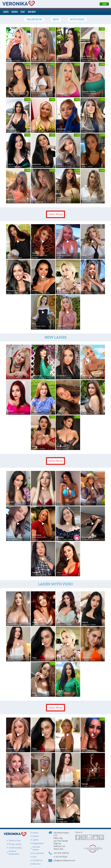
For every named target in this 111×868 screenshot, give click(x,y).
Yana (9, 58)
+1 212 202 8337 (60, 857)
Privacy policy (15, 844)
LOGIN (104, 4)
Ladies (35, 840)
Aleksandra (12, 291)
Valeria (85, 622)
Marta (84, 164)
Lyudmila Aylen (14, 92)
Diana (35, 502)
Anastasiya (87, 537)
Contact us (37, 860)
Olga (9, 655)
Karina (10, 164)
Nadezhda (37, 376)
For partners (38, 853)
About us (37, 864)
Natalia (60, 94)
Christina (11, 200)
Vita (9, 255)
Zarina (84, 200)
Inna (34, 693)
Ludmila (61, 622)
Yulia (84, 255)
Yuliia (34, 819)
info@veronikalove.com (64, 860)
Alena (35, 446)
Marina (10, 411)
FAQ (34, 857)
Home (35, 833)
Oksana (60, 537)
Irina (34, 324)
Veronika (11, 784)
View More (55, 214)
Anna (59, 502)
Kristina (60, 291)
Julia (34, 129)
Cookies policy (15, 848)
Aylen (10, 535)
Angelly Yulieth (89, 92)
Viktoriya (61, 326)
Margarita (36, 411)
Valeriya (36, 253)
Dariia (84, 291)
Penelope (12, 129)
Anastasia (61, 129)
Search (36, 836)
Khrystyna (37, 535)
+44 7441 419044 (61, 853)
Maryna (60, 691)
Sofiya (35, 291)
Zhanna (85, 376)
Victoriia (36, 784)
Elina (34, 200)
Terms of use (15, 841)
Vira (59, 573)
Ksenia (10, 376)
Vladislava (61, 376)
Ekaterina (11, 749)
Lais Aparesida (39, 92)
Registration (38, 843)
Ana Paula (86, 56)
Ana (83, 500)
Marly (59, 56)
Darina (85, 127)
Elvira (59, 164)
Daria (34, 58)
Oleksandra (87, 658)
